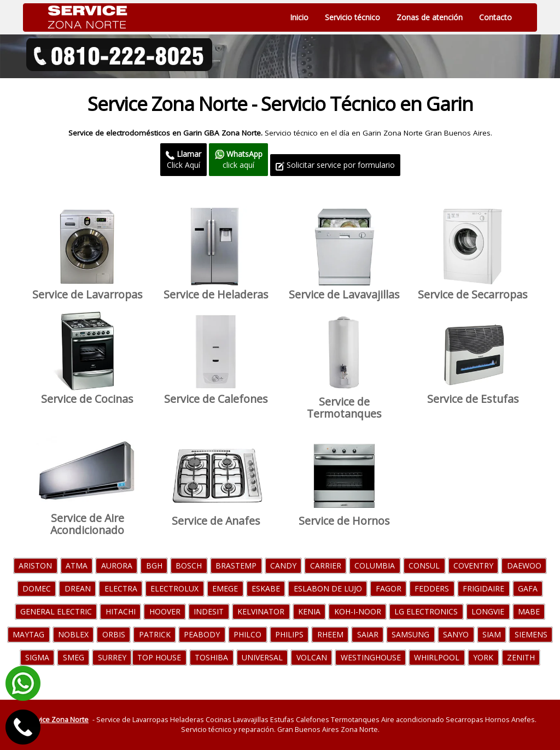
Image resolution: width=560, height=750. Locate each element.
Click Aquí (183, 159)
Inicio (299, 17)
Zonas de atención (430, 17)
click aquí (238, 159)
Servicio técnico (352, 17)
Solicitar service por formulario (335, 165)
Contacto (495, 17)
